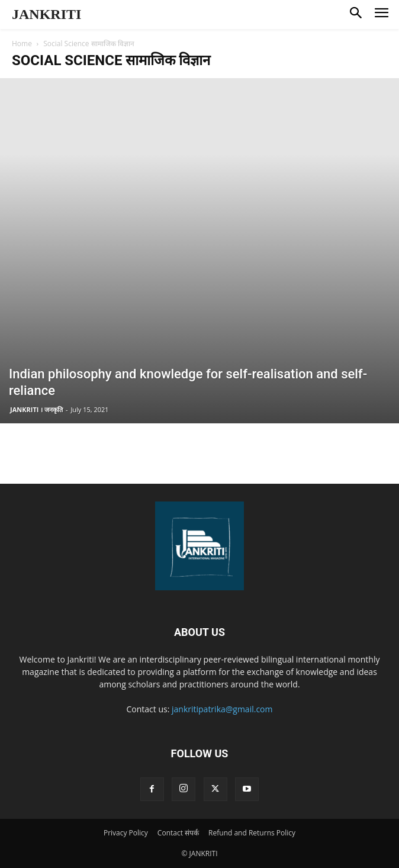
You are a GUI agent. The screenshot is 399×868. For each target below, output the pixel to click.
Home (22, 44)
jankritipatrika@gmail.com (222, 709)
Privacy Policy (126, 833)
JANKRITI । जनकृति (36, 409)
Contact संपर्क (178, 833)
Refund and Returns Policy (252, 833)
